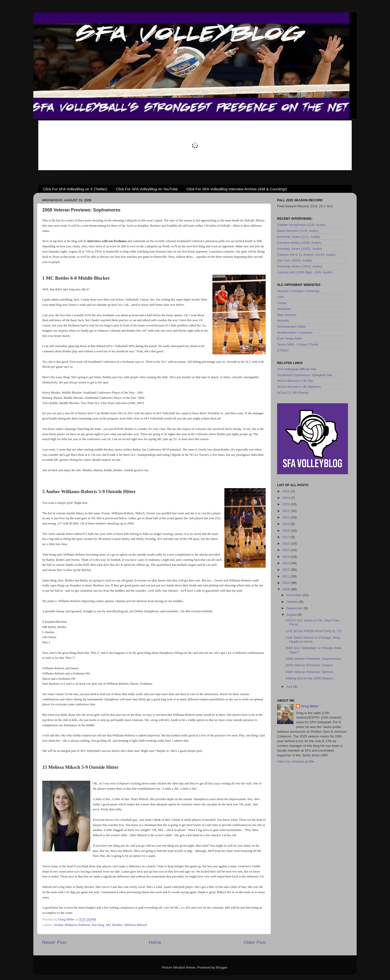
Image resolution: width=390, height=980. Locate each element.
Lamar (282, 303)
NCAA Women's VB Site (295, 381)
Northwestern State (292, 327)
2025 (287, 491)
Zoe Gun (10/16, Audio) (294, 260)
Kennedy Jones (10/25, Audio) (300, 249)
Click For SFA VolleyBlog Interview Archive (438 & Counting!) (237, 189)
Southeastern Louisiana (295, 333)
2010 (287, 583)
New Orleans (287, 315)
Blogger (222, 967)
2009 (287, 589)
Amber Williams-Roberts (72, 925)
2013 (287, 563)
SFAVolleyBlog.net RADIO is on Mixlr (61, 174)
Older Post (255, 942)
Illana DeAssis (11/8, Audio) (298, 231)
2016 (287, 543)
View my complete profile (296, 761)
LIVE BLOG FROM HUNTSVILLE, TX (314, 631)
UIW (280, 297)
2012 (287, 570)
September (295, 608)
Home (155, 942)
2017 (287, 537)
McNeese (284, 309)
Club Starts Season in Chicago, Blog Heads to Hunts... (313, 640)
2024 (287, 498)
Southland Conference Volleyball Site (305, 375)
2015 (287, 550)
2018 (287, 531)
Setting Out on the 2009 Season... (311, 678)
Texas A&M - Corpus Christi (298, 344)
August (292, 615)
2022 (287, 511)
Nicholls (283, 321)
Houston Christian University (298, 291)
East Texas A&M (289, 338)
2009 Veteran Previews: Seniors (309, 672)
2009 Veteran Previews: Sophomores (313, 659)
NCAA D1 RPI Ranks (293, 393)
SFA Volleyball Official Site (297, 369)
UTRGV (283, 350)
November (294, 595)
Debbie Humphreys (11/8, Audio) (301, 225)
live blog (98, 925)
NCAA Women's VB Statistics (299, 387)
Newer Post (54, 942)
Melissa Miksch (136, 925)
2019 (287, 524)
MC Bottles (114, 925)
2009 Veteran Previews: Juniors (309, 665)
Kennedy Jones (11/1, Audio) (299, 237)
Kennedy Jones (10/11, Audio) (300, 266)
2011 (287, 576)
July (290, 687)
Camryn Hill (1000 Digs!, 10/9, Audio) (305, 272)
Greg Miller (310, 706)
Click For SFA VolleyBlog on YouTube (147, 189)
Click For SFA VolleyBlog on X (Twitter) (75, 189)
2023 (287, 504)
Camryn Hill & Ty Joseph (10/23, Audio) (306, 255)
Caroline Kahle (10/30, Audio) (299, 243)
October (293, 602)
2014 (287, 557)
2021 (287, 517)
